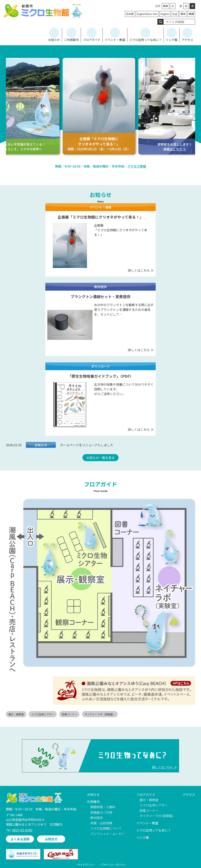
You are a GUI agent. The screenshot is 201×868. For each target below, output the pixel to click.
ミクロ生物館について (106, 828)
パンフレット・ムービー (108, 834)
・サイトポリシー (85, 865)
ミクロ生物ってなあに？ (145, 40)
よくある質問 (20, 839)
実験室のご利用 (101, 812)
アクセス (187, 40)
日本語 (130, 14)
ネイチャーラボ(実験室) (156, 816)
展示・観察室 (149, 800)
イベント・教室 (115, 40)
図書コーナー (149, 810)
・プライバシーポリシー (112, 865)
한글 (175, 14)
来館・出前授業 (101, 823)
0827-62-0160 (22, 830)
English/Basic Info (147, 14)
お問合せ (51, 839)
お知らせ (54, 40)
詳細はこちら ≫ (175, 149)
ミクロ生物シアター (154, 805)
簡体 (183, 14)
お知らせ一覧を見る (100, 458)
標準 (165, 6)
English (165, 14)
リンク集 (172, 40)
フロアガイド (92, 40)
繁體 (191, 14)
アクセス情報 (137, 166)
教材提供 (97, 818)
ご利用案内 (71, 40)
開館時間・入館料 (103, 807)
